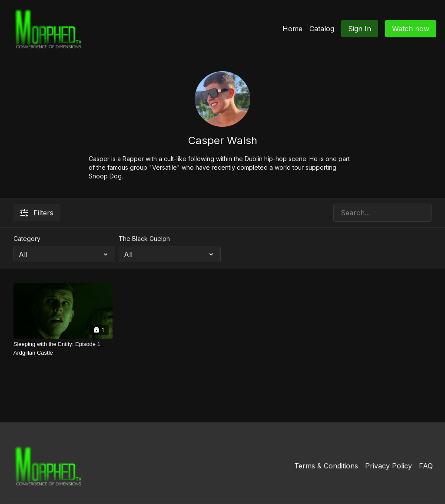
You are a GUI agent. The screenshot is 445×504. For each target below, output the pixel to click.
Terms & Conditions (326, 466)
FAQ (426, 466)
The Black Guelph (144, 239)
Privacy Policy (389, 466)
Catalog (322, 29)
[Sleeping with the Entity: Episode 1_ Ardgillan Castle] (63, 348)
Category (27, 239)
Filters (37, 213)
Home (292, 29)
